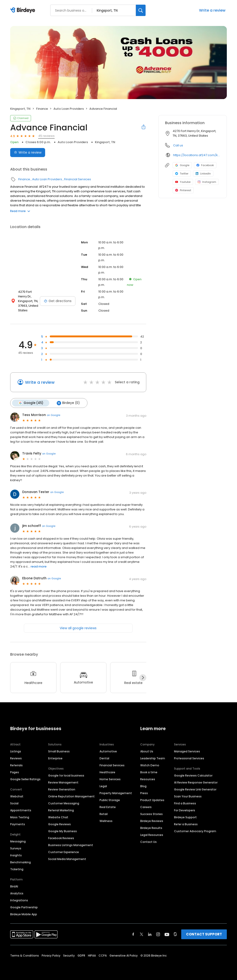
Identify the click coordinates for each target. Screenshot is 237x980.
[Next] (143, 678)
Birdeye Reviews (152, 821)
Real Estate (108, 807)
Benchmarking (20, 862)
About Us (147, 751)
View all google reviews (78, 628)
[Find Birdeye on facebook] (133, 934)
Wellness (106, 821)
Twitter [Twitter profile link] (182, 174)
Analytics (17, 893)
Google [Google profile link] (182, 165)
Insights (16, 855)
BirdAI (14, 886)
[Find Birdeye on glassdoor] (175, 934)
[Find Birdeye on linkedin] (150, 934)
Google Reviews (59, 824)
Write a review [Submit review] (28, 152)
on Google (53, 415)
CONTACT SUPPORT (204, 934)
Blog (143, 786)
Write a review (212, 10)
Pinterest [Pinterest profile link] (183, 190)
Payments (18, 824)
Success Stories (151, 814)
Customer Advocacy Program (195, 831)
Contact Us (148, 842)
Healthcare (107, 772)
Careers (146, 807)
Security (69, 956)
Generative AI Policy (124, 956)
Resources (148, 779)
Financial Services (78, 179)
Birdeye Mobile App (24, 914)
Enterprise (55, 758)
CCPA (103, 956)
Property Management (116, 793)
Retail (104, 814)
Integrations (19, 900)
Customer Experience (64, 852)
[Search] (141, 10)
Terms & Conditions (25, 956)
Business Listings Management (71, 845)
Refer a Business (186, 824)
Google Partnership (24, 907)
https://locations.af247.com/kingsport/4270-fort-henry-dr (197, 155)
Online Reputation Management (71, 796)
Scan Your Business (188, 796)
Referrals (16, 765)
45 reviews (46, 136)
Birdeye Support (185, 817)
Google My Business (62, 831)
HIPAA (92, 956)
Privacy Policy (51, 956)
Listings (16, 751)
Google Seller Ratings (25, 779)
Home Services (110, 779)
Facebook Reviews (61, 838)
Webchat (17, 796)
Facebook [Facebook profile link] (205, 165)
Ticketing (17, 869)
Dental (104, 758)
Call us (178, 145)
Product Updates (152, 800)
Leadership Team (153, 758)
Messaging (18, 841)
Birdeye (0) (68, 403)
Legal (103, 786)
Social (14, 803)
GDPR (81, 956)
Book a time (149, 772)
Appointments (21, 810)
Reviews (16, 758)
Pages (15, 772)
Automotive (108, 751)
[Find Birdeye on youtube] (167, 934)
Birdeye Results (151, 828)
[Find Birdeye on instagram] (158, 934)
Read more (20, 211)
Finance (42, 109)
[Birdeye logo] (23, 10)
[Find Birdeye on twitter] (142, 934)
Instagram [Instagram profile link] (207, 182)
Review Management (63, 782)
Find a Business (185, 803)
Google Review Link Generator (195, 789)
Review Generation (62, 789)
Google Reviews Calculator (193, 775)
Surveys (16, 848)
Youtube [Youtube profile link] (183, 182)
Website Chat (58, 817)
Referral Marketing (61, 810)
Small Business (59, 751)
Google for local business (66, 775)
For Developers (185, 810)
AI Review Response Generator (196, 782)
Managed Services (187, 751)
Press (144, 793)
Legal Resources (152, 835)
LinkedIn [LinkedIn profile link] (203, 174)
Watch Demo (150, 765)
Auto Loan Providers (69, 109)
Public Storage (110, 800)
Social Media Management (67, 859)
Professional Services (189, 758)
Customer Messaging (64, 803)
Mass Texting (20, 817)
